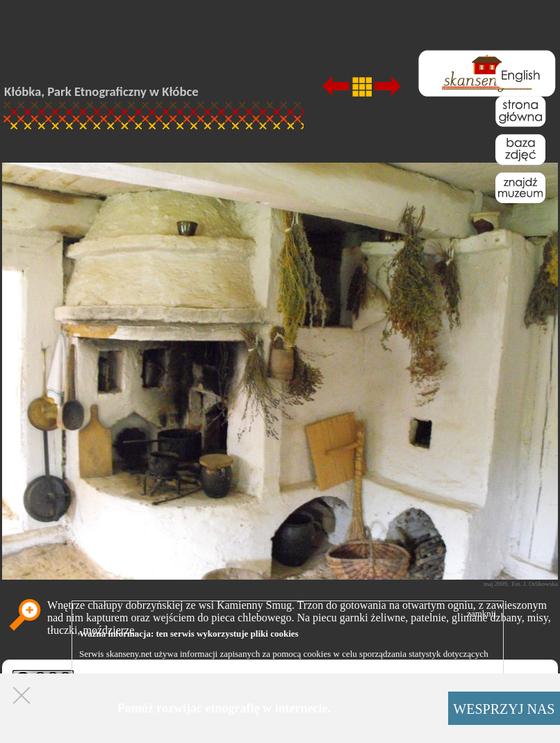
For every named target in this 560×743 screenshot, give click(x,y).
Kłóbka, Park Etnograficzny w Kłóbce (101, 91)
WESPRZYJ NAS (504, 709)
